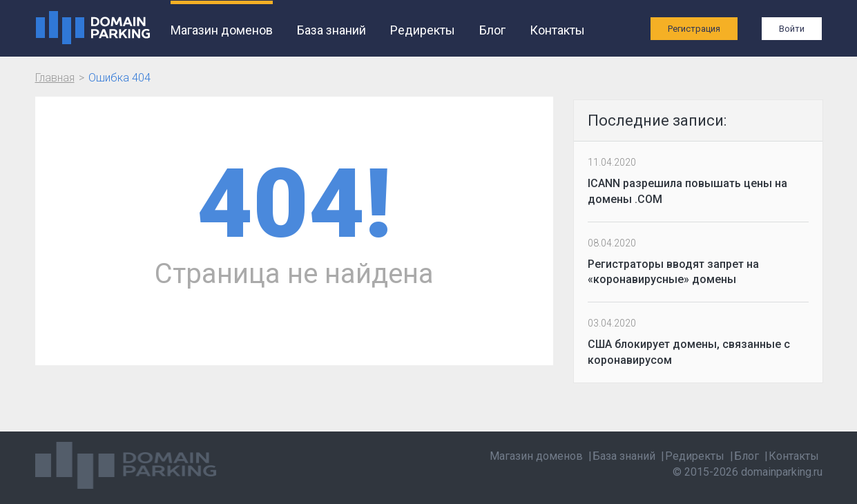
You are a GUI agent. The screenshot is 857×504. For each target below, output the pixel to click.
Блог (492, 30)
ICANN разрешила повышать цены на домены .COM (687, 191)
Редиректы (423, 30)
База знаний (331, 30)
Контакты (557, 30)
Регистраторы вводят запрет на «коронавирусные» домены (673, 272)
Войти (792, 29)
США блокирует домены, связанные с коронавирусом (689, 352)
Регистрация (694, 29)
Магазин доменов (222, 30)
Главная (55, 78)
